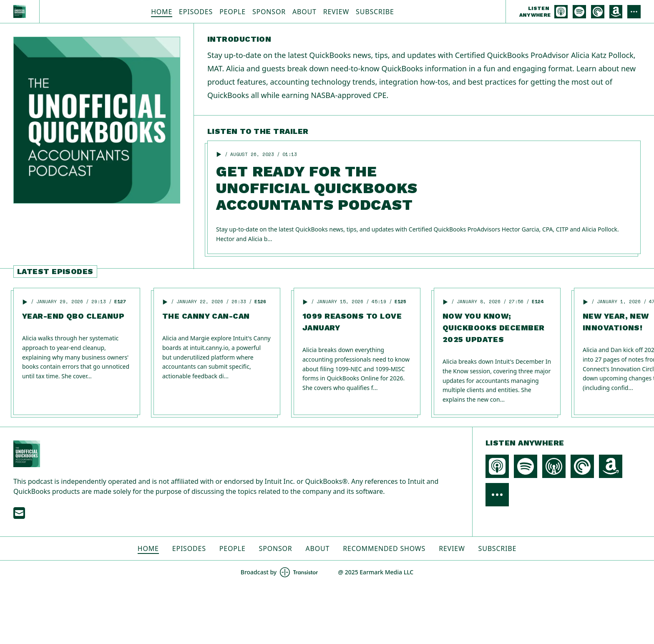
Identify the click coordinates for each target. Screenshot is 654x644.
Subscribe (375, 12)
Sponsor (269, 12)
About (304, 12)
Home (162, 12)
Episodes (196, 12)
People (233, 12)
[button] (219, 154)
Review (336, 12)
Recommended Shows (384, 548)
